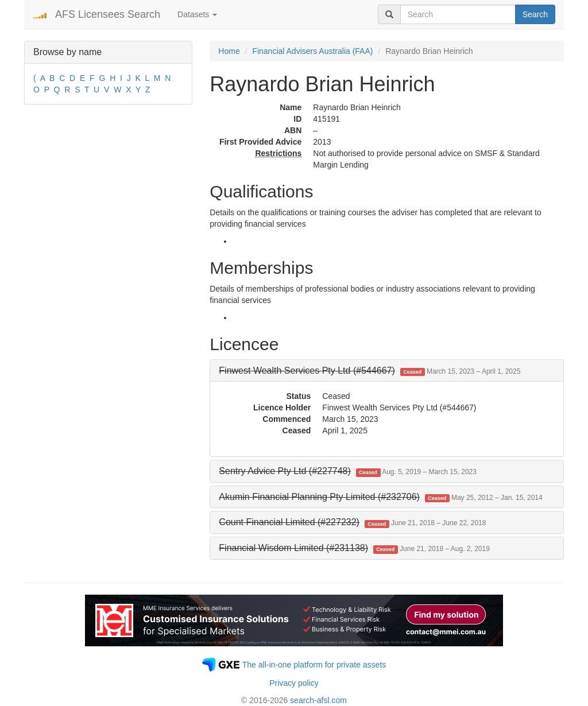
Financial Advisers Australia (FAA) (312, 51)
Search (535, 14)
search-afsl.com (318, 700)
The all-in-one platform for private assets (314, 665)
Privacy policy (294, 683)
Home (229, 51)
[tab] (387, 371)
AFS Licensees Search (108, 14)
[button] (370, 371)
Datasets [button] (197, 14)
